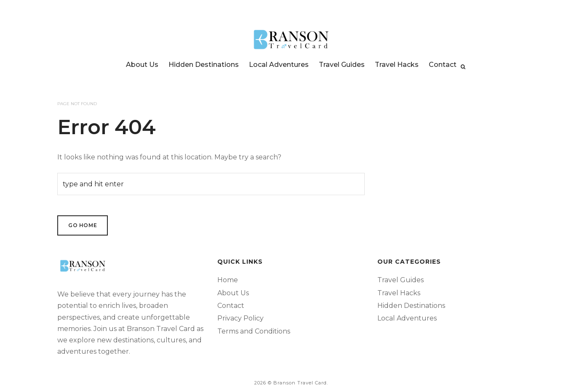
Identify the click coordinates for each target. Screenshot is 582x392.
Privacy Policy (240, 318)
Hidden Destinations (204, 65)
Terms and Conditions (254, 331)
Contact (443, 65)
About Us (142, 65)
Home (228, 280)
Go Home (83, 225)
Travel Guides (342, 65)
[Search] (463, 67)
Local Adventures (279, 65)
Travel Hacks (397, 65)
